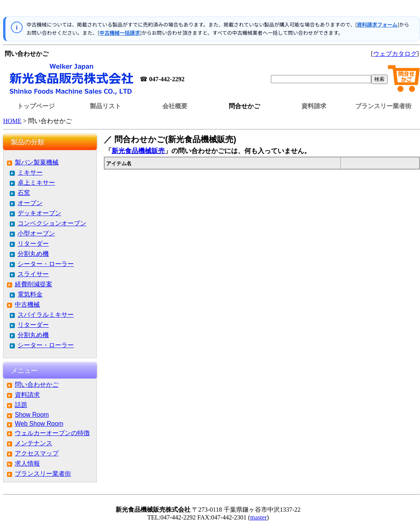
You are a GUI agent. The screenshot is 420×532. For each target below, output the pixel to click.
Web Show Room (39, 424)
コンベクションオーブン (52, 223)
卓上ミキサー (36, 183)
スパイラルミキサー (46, 315)
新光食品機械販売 (138, 151)
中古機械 (27, 304)
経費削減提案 (34, 284)
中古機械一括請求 (119, 33)
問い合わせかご (37, 385)
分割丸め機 (33, 254)
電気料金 (30, 294)
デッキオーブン (39, 213)
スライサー (33, 274)
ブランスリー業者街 (383, 106)
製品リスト (105, 106)
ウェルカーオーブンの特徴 (52, 433)
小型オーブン (36, 233)
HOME (12, 121)
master (259, 517)
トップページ (36, 106)
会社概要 (175, 106)
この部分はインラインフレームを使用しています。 (212, 10)
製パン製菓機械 (37, 162)
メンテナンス (34, 443)
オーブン (30, 203)
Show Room (32, 415)
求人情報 (27, 463)
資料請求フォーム (377, 24)
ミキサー (30, 172)
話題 (21, 405)
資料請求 (314, 106)
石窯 (24, 193)
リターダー (33, 244)
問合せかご (244, 106)
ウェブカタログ (395, 54)
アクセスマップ (37, 453)
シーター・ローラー (46, 264)
